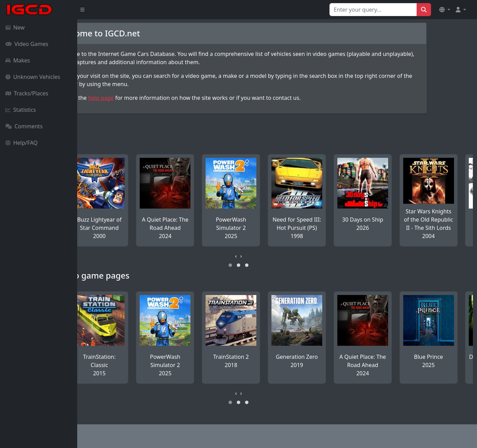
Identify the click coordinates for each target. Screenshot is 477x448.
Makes (18, 60)
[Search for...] (373, 10)
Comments (24, 126)
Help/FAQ (22, 143)
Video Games (27, 44)
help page (139, 98)
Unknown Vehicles (33, 77)
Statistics (21, 110)
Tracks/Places (27, 93)
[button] (445, 10)
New (15, 27)
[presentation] (275, 256)
